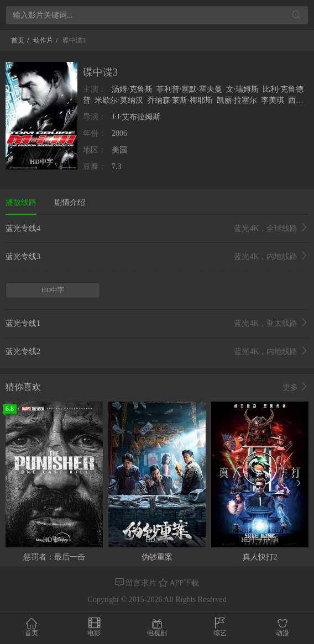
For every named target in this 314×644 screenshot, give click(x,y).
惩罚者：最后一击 (54, 557)
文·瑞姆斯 (243, 89)
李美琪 (273, 100)
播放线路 (21, 202)
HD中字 (53, 290)
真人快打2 (260, 557)
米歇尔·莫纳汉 (119, 100)
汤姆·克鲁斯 (132, 89)
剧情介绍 (70, 202)
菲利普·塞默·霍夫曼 (189, 89)
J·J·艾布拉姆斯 (136, 117)
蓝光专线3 (157, 257)
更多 (296, 387)
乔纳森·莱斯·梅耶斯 (180, 100)
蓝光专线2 (157, 352)
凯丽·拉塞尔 (237, 100)
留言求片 (137, 583)
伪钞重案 (157, 557)
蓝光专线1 (157, 324)
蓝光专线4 (157, 229)
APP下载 (179, 583)
